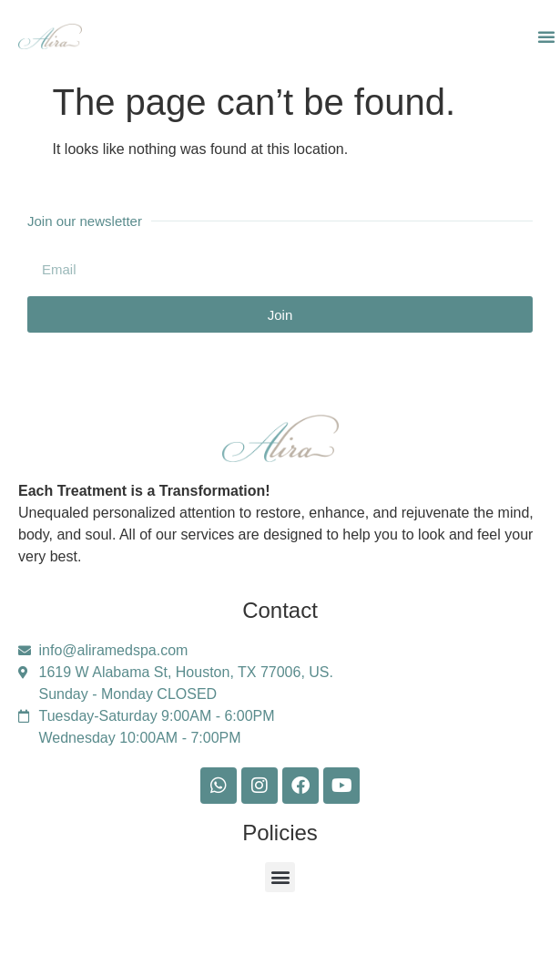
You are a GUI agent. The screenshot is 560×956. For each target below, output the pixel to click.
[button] (546, 36)
